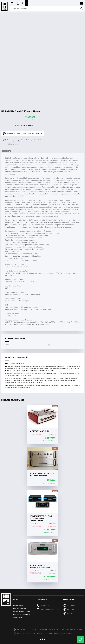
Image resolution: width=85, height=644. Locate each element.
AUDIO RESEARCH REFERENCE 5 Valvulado (40, 566)
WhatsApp (80, 639)
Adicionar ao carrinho (24, 126)
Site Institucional (20, 608)
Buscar (81, 8)
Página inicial (18, 605)
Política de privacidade (22, 614)
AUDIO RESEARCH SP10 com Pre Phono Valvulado (42, 475)
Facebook (71, 609)
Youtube (70, 613)
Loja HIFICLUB (4, 6)
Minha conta (18, 4)
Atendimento (12, 4)
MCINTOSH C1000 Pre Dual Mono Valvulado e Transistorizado (41, 518)
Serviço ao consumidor (22, 611)
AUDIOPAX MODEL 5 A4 (39, 431)
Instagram (71, 605)
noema (42, 639)
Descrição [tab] (7, 151)
